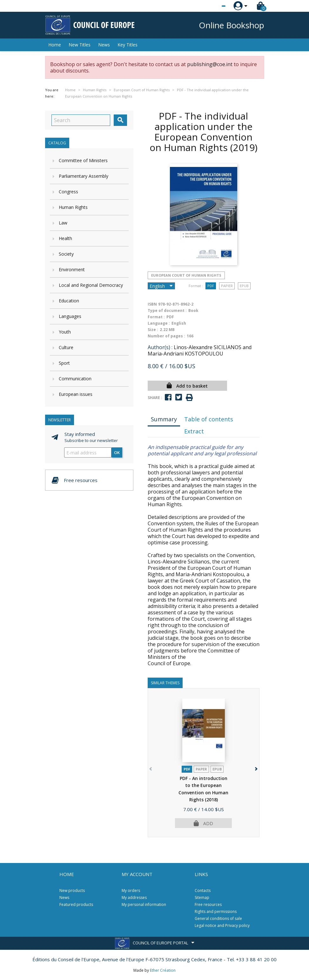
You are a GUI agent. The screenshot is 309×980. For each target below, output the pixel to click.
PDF (211, 286)
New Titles (80, 45)
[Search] (81, 120)
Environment (72, 269)
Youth (65, 332)
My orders (131, 890)
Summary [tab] (164, 419)
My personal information (144, 904)
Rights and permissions (216, 911)
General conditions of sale (218, 918)
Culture (66, 347)
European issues (76, 394)
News (104, 45)
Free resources (208, 904)
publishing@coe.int (210, 64)
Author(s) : (160, 347)
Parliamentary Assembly (84, 176)
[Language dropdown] (212, 6)
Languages (70, 316)
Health (65, 238)
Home (55, 45)
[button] (256, 768)
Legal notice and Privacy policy (222, 925)
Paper (201, 769)
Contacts (203, 890)
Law (63, 223)
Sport (64, 363)
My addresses (134, 897)
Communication (75, 379)
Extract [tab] (194, 431)
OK (117, 452)
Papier (227, 286)
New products (72, 890)
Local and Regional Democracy (91, 285)
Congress (68, 192)
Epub (244, 286)
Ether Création (163, 970)
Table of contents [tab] (209, 419)
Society (66, 254)
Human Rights (73, 207)
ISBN (152, 304)
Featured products (76, 904)
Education (69, 301)
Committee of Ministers (83, 160)
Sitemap (202, 897)
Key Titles (128, 45)
